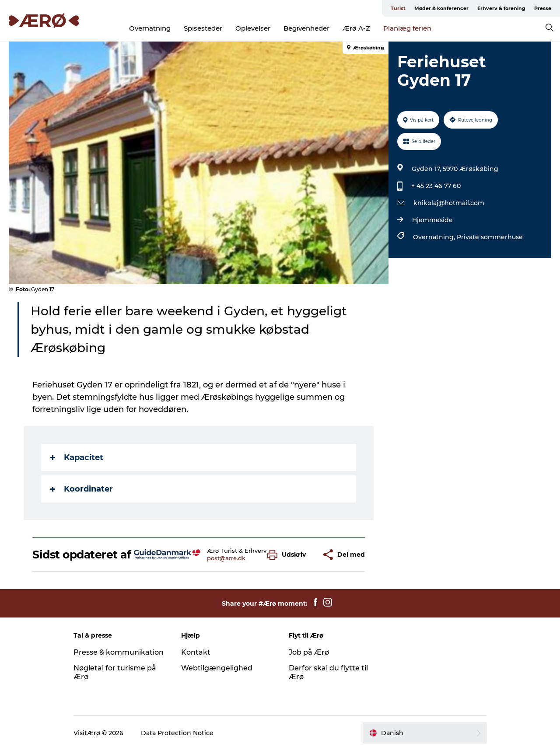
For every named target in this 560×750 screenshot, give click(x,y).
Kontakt (196, 652)
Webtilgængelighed (217, 668)
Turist (398, 8)
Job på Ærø (309, 652)
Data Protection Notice (177, 733)
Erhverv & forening (501, 8)
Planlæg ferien (407, 28)
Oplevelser (253, 28)
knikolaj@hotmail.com (449, 203)
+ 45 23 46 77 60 (436, 186)
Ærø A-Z (356, 28)
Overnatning (150, 28)
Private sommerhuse (490, 237)
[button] (289, 555)
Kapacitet (77, 457)
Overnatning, (435, 237)
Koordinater (82, 489)
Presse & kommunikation (119, 652)
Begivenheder (306, 28)
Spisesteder (203, 28)
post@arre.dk (226, 558)
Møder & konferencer (441, 8)
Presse (543, 8)
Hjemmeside (432, 220)
